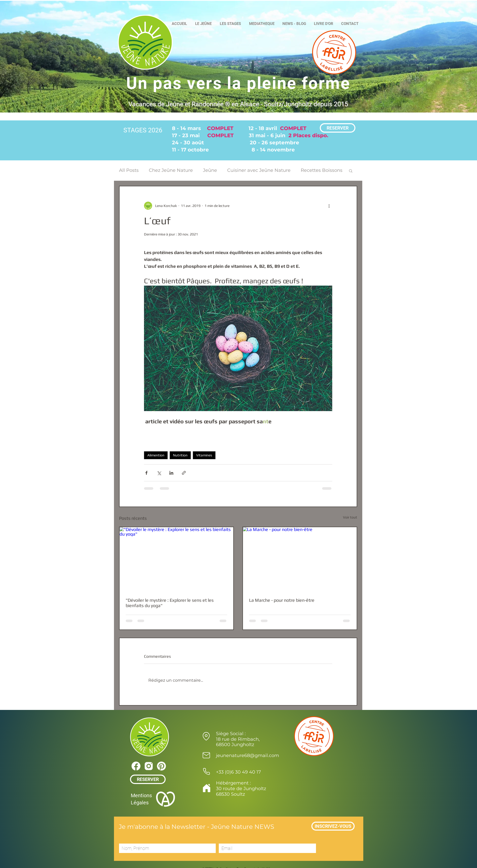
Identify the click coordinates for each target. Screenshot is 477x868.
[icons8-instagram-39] (149, 766)
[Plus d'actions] (329, 206)
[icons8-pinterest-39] (161, 766)
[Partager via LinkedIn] (171, 473)
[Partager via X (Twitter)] (159, 473)
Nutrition (180, 455)
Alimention (156, 455)
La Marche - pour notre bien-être (282, 600)
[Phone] (207, 771)
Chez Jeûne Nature (171, 170)
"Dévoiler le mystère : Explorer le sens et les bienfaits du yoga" (170, 603)
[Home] (207, 788)
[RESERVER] (338, 128)
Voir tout (350, 517)
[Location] (206, 736)
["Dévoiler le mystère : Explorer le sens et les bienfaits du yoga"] (176, 559)
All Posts (129, 170)
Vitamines (204, 455)
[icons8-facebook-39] (136, 766)
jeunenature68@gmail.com (248, 755)
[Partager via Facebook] (146, 473)
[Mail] (206, 755)
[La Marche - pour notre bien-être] (300, 559)
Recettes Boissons (322, 170)
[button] (351, 171)
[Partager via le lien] (184, 473)
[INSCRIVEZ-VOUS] (333, 826)
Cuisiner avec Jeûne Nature (259, 170)
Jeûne (210, 170)
